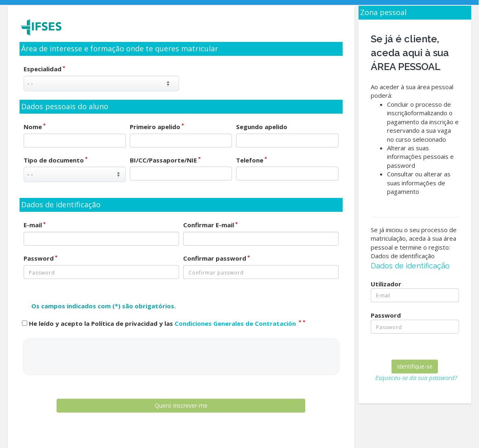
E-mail (35, 225)
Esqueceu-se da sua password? (416, 378)
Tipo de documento (56, 160)
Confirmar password (217, 258)
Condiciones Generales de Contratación (236, 323)
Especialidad (44, 69)
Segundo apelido (262, 127)
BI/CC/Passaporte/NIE (165, 160)
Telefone (252, 160)
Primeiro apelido (157, 127)
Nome (35, 127)
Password (40, 258)
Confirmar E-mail (210, 225)
